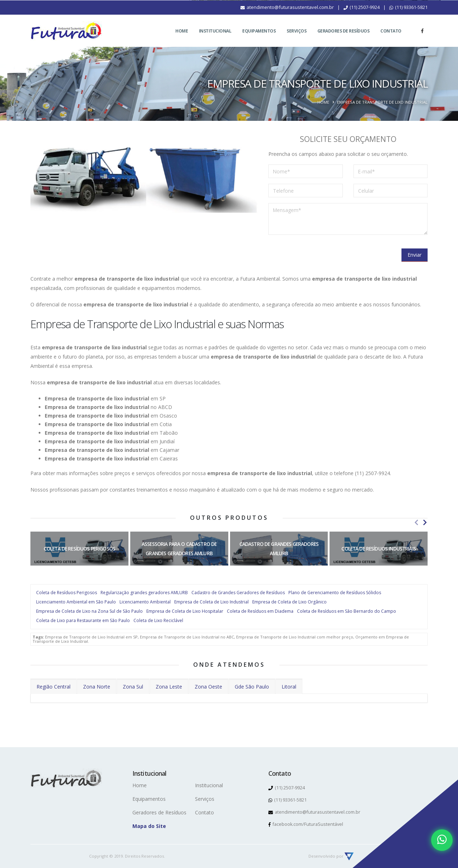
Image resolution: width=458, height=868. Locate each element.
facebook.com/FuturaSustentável (306, 824)
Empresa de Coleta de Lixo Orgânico (289, 602)
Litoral (289, 687)
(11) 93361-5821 (408, 16)
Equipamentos (259, 40)
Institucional (215, 40)
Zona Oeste (208, 687)
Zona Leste (169, 687)
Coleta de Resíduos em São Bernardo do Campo (347, 611)
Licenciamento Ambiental (145, 602)
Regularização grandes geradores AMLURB (144, 593)
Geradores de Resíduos (343, 40)
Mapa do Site (149, 826)
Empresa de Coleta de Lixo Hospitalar (185, 611)
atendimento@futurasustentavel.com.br (287, 16)
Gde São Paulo (252, 687)
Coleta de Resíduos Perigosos (67, 593)
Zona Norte (97, 687)
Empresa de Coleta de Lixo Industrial (211, 602)
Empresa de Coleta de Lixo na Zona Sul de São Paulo (89, 611)
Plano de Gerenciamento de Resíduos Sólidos (335, 593)
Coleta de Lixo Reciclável (158, 620)
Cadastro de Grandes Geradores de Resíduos (238, 593)
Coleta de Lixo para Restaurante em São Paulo (83, 620)
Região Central (53, 687)
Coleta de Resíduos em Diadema (260, 611)
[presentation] (323, 255)
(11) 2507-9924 (362, 16)
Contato (391, 40)
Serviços (296, 40)
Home (182, 40)
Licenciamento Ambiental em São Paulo (76, 602)
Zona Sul (133, 687)
